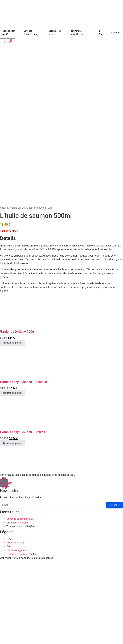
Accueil (4, 292)
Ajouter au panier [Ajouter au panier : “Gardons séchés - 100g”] (12, 427)
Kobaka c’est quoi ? (9, 33)
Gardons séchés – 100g (17, 416)
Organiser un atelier (55, 33)
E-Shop (102, 33)
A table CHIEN (17, 292)
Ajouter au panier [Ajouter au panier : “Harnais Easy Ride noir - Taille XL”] (12, 477)
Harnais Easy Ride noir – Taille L (23, 516)
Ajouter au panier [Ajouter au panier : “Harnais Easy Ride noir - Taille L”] (12, 527)
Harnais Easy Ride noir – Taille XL (24, 466)
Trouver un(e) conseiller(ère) (77, 33)
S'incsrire (115, 589)
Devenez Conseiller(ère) (31, 33)
